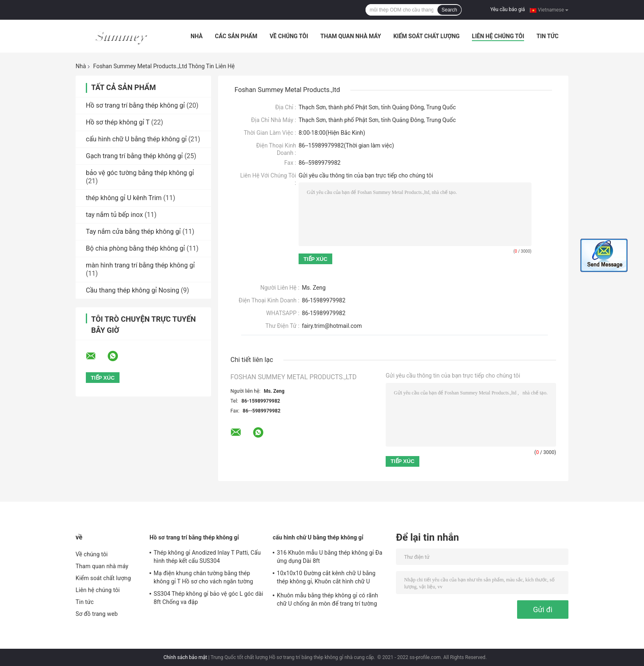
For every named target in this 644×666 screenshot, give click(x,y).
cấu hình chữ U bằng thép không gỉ (136, 139)
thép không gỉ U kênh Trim (124, 198)
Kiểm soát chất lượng (427, 36)
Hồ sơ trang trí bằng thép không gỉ (135, 105)
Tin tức (547, 36)
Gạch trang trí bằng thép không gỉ (134, 156)
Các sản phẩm (236, 36)
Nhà (197, 36)
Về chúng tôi (289, 36)
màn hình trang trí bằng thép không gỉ (140, 265)
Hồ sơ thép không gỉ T (118, 122)
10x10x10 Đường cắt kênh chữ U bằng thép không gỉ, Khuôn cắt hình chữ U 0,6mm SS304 (326, 578)
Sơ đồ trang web (97, 614)
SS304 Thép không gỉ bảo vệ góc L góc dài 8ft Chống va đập (208, 598)
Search (449, 10)
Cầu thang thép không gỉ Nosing (132, 290)
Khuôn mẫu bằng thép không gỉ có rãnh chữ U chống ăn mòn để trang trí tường (328, 599)
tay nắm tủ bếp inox (114, 215)
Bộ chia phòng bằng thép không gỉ (135, 248)
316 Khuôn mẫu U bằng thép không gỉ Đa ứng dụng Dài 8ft (330, 557)
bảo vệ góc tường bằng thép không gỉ (140, 173)
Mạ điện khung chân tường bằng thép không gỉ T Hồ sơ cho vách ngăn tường (203, 577)
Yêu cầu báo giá (508, 9)
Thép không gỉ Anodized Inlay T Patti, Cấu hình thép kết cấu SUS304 (207, 557)
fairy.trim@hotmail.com (332, 326)
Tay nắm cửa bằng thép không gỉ (133, 232)
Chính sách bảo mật (185, 657)
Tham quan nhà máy (351, 36)
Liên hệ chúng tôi (498, 36)
